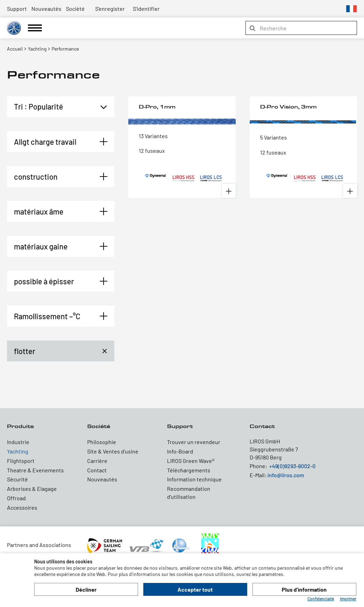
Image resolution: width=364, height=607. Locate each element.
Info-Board (180, 451)
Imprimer (348, 599)
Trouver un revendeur (194, 442)
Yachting (18, 451)
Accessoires (22, 507)
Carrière (97, 461)
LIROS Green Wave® (191, 461)
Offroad (16, 498)
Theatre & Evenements (35, 470)
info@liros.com (286, 475)
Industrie (18, 442)
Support (17, 9)
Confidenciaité (321, 599)
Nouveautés (46, 9)
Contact (97, 470)
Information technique (194, 479)
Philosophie (102, 442)
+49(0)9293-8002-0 (292, 466)
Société (75, 9)
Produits (20, 426)
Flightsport (21, 461)
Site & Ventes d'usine (113, 451)
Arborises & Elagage (32, 489)
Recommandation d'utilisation (189, 493)
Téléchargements (189, 470)
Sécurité (17, 479)
